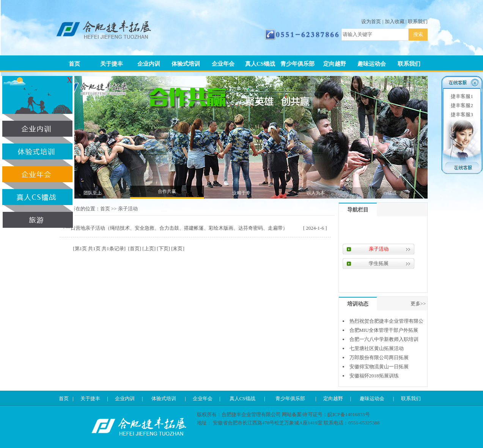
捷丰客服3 (462, 114)
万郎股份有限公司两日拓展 (379, 357)
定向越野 (335, 64)
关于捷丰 (112, 64)
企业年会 (223, 64)
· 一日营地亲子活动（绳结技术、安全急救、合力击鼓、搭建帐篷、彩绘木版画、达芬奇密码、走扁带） (176, 228)
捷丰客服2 (462, 105)
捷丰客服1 (462, 96)
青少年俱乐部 (297, 64)
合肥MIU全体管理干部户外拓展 (384, 330)
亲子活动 (128, 209)
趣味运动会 (372, 64)
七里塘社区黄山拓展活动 (377, 348)
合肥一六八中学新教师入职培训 (384, 339)
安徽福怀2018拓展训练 (374, 376)
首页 (74, 64)
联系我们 (418, 21)
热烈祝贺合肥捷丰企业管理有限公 (386, 321)
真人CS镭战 (260, 64)
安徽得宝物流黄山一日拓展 (379, 367)
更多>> (418, 304)
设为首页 (371, 21)
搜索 (418, 34)
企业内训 (149, 64)
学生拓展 (379, 263)
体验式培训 (186, 64)
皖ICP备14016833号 (348, 414)
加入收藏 (395, 21)
